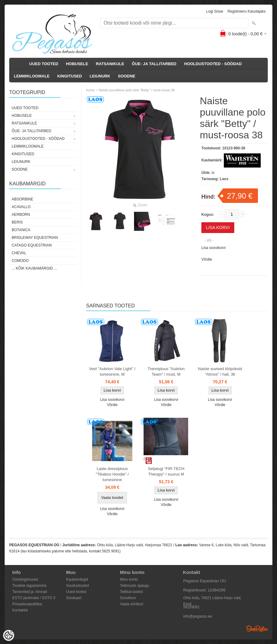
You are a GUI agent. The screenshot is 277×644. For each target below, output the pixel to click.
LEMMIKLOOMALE (32, 76)
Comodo (20, 261)
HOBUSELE (77, 64)
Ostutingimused (25, 579)
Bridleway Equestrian (35, 238)
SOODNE (127, 76)
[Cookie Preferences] (9, 635)
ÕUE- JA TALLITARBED (154, 64)
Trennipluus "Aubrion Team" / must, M (166, 371)
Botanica (21, 230)
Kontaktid (20, 610)
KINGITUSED (69, 76)
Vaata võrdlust (132, 604)
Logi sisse (215, 11)
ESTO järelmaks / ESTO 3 (34, 598)
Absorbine (22, 199)
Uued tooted (76, 592)
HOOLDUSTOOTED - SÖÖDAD (213, 64)
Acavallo (21, 207)
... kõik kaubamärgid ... (34, 268)
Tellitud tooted (131, 592)
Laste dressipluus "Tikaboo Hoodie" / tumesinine (112, 474)
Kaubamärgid (77, 579)
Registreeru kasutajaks (247, 11)
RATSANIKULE (110, 64)
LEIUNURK (100, 76)
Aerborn (21, 215)
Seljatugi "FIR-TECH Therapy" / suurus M (166, 471)
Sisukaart (74, 598)
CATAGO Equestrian (32, 245)
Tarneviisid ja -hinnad (30, 592)
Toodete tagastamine (29, 586)
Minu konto (129, 579)
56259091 (191, 607)
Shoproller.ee (257, 629)
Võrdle (207, 259)
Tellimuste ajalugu (135, 586)
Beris (17, 222)
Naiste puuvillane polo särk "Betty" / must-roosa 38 (137, 90)
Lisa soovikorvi (214, 248)
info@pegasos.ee (198, 616)
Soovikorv (128, 598)
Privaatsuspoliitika (27, 604)
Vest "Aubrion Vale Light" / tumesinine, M (112, 371)
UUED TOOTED (44, 64)
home (90, 90)
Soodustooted (77, 586)
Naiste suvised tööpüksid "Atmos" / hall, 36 (220, 371)
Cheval (19, 253)
